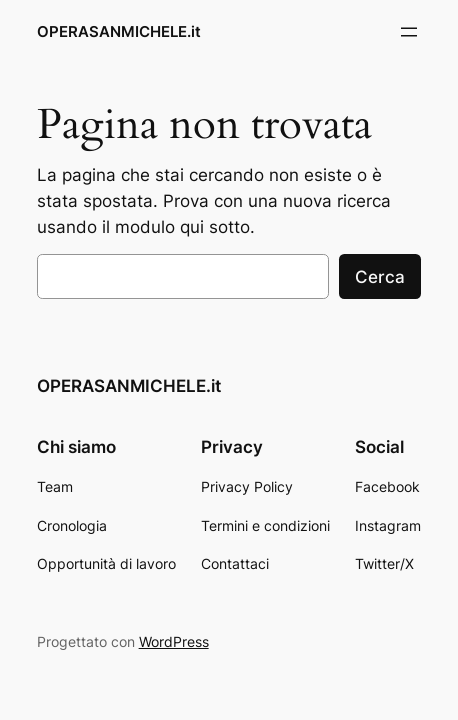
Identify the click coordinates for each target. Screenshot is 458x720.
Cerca (380, 277)
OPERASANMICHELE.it (119, 32)
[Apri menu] (409, 32)
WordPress (174, 641)
